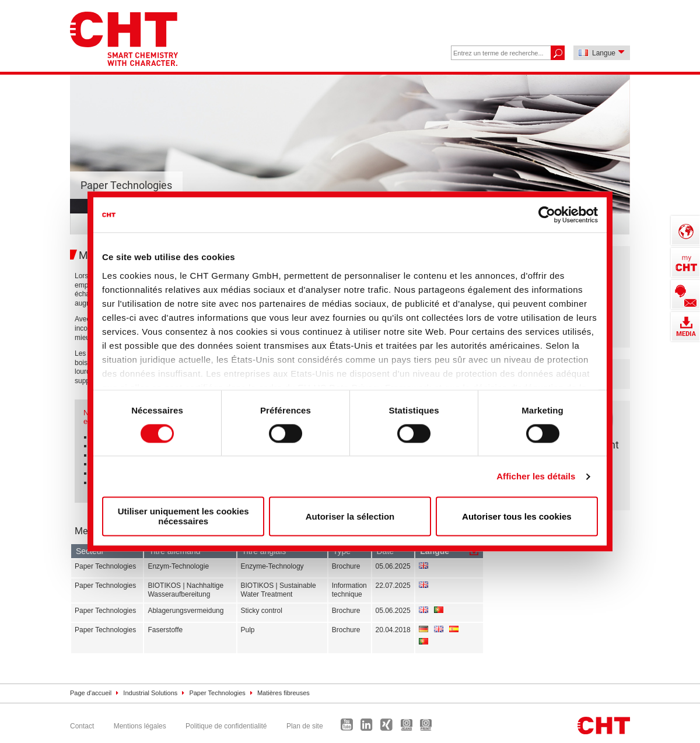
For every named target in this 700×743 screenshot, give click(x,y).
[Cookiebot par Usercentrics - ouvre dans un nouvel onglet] (547, 215)
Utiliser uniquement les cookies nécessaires (183, 517)
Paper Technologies (217, 693)
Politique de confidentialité (226, 726)
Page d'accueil (91, 693)
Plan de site (305, 726)
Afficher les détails (536, 476)
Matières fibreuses (283, 693)
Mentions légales (140, 726)
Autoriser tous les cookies (517, 516)
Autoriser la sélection (350, 516)
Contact (82, 726)
